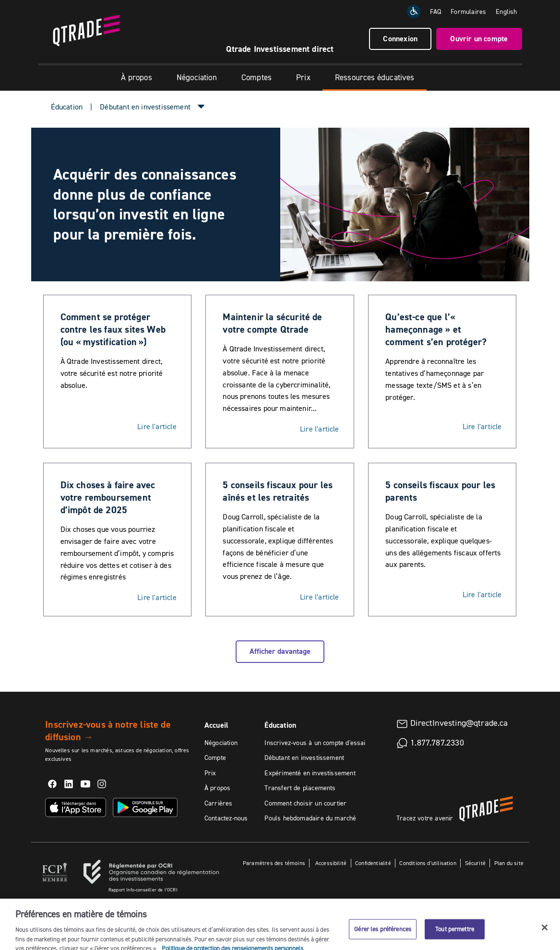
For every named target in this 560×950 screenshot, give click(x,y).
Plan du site (509, 863)
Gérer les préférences (383, 938)
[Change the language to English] (506, 12)
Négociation (197, 77)
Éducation (67, 107)
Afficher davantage (280, 651)
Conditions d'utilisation (428, 863)
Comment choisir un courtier (305, 803)
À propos (136, 77)
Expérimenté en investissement (310, 773)
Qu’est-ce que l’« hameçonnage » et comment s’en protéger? (436, 329)
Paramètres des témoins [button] (274, 863)
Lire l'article (157, 426)
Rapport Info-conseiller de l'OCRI (143, 890)
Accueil (216, 725)
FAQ (436, 12)
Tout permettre (455, 938)
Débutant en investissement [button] (145, 107)
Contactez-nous (226, 818)
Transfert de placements (300, 788)
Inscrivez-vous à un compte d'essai (315, 743)
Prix (303, 77)
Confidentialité (373, 863)
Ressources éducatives (375, 77)
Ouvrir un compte (479, 39)
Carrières (219, 803)
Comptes (256, 77)
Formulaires (468, 12)
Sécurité (475, 863)
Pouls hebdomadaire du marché (310, 818)
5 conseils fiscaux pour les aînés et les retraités (278, 491)
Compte (215, 758)
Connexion (400, 39)
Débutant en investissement (304, 758)
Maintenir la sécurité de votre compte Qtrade (272, 323)
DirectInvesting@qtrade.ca (459, 723)
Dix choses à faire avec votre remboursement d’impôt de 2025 (108, 497)
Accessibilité (330, 863)
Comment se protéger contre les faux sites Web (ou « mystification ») (113, 329)
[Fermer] (545, 937)
